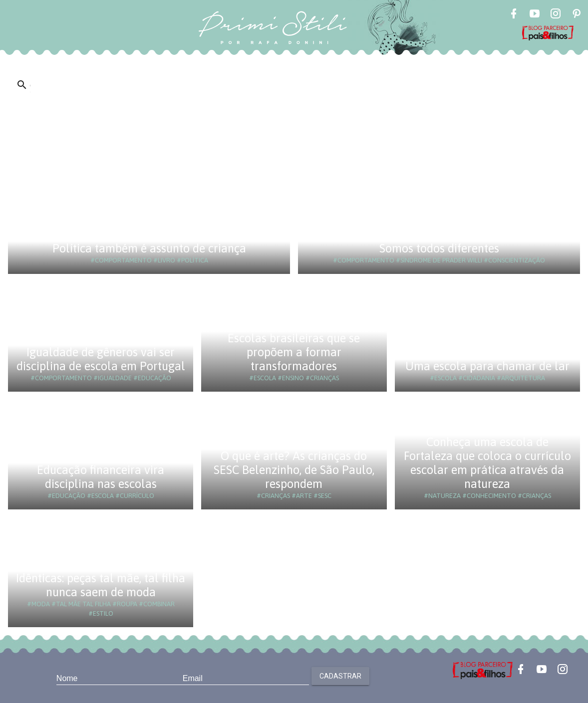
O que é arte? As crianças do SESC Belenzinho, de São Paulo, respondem (294, 470)
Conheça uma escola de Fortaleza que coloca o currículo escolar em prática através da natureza (487, 463)
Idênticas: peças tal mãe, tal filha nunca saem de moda (101, 585)
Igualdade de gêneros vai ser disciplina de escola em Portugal (101, 359)
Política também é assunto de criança (149, 248)
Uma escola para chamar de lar (487, 366)
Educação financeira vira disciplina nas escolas (101, 477)
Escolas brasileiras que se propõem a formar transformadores (294, 352)
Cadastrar (340, 676)
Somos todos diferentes (439, 248)
